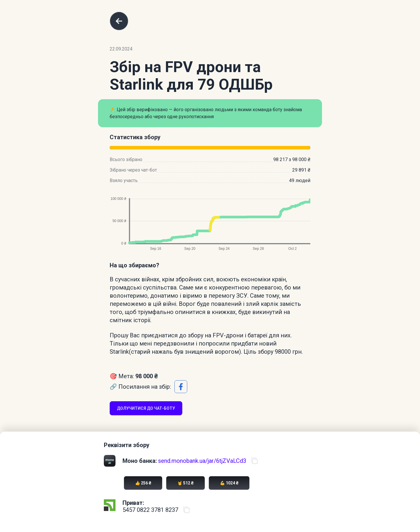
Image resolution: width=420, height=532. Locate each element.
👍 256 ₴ (143, 483)
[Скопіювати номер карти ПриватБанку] (186, 510)
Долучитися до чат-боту (146, 408)
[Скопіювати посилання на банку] (254, 461)
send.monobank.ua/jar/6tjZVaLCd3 (202, 461)
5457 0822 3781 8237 (150, 510)
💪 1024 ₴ (229, 483)
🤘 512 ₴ (185, 483)
